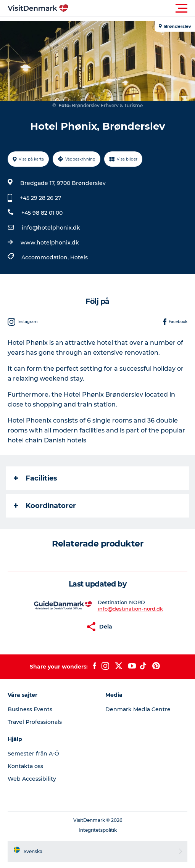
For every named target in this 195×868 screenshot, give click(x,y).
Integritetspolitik (98, 830)
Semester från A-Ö (33, 754)
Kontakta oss (25, 766)
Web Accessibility (32, 779)
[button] (132, 8)
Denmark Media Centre (138, 709)
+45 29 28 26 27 (40, 198)
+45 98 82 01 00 (42, 213)
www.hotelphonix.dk (50, 243)
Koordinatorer (45, 506)
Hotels (79, 257)
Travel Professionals (35, 722)
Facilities (35, 478)
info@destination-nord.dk (130, 609)
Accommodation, (46, 257)
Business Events (30, 709)
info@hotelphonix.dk (51, 228)
